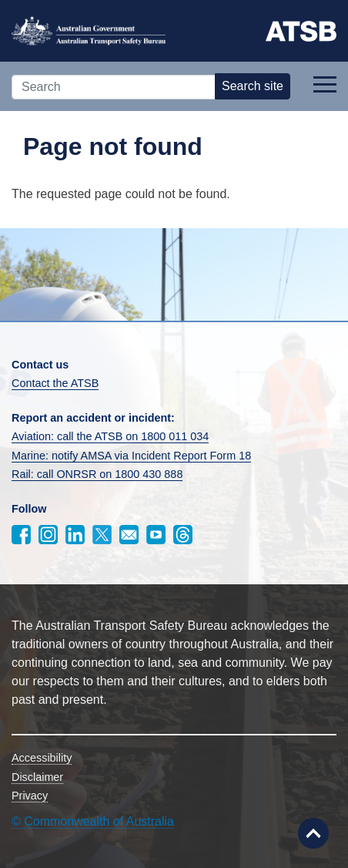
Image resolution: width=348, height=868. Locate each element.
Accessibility (42, 758)
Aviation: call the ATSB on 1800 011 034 (110, 436)
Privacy (30, 796)
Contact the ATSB (55, 383)
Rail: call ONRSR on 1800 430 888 (97, 474)
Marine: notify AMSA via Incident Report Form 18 (131, 456)
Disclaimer (37, 777)
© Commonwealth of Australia (93, 821)
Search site (253, 86)
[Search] (114, 87)
